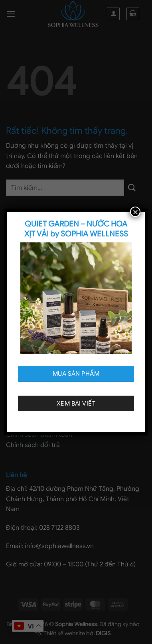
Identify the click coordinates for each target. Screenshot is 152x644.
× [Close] (135, 212)
